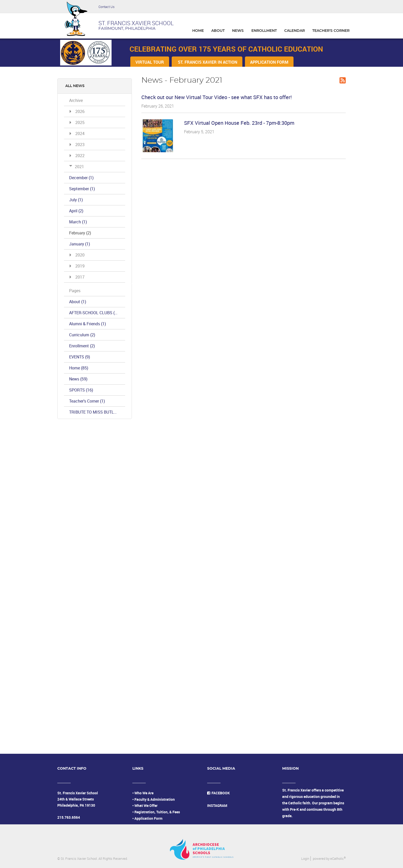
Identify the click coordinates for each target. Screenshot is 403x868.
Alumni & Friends (88, 324)
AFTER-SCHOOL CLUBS (94, 313)
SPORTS (81, 390)
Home (79, 368)
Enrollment (82, 346)
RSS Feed (343, 80)
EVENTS (80, 357)
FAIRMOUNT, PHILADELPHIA (127, 29)
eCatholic (338, 859)
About (78, 302)
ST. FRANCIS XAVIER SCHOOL (136, 23)
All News (75, 86)
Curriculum (82, 335)
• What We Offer (145, 805)
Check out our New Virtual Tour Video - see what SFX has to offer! (217, 97)
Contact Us (107, 7)
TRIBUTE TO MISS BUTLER (97, 412)
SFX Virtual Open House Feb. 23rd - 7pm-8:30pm (239, 123)
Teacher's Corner (87, 401)
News (78, 379)
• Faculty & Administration (154, 799)
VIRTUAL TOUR (150, 62)
